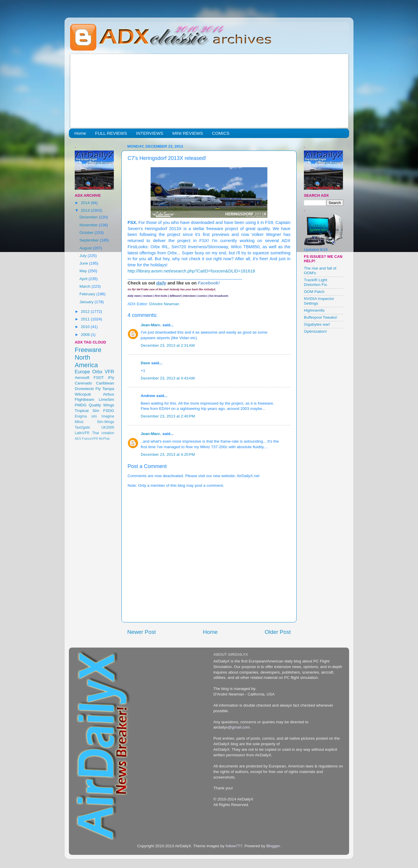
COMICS (221, 133)
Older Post (278, 632)
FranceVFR (90, 439)
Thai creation (103, 433)
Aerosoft (82, 378)
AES (78, 439)
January (87, 302)
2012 (86, 312)
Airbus (109, 394)
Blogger (273, 846)
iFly (111, 378)
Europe (82, 372)
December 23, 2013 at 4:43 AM (168, 378)
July (83, 256)
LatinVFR (82, 433)
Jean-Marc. (151, 325)
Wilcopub (83, 394)
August (86, 248)
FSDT (99, 378)
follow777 (234, 846)
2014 (86, 203)
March (85, 286)
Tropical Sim (87, 411)
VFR (109, 372)
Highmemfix (314, 310)
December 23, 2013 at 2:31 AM (168, 345)
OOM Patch (314, 292)
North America (86, 361)
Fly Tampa (105, 389)
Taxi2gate (82, 427)
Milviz (79, 422)
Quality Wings (101, 405)
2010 (86, 327)
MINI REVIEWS (188, 133)
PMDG (81, 405)
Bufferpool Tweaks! (321, 317)
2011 (86, 319)
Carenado (83, 383)
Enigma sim (86, 416)
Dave (145, 363)
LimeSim (106, 400)
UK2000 (108, 427)
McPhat (104, 439)
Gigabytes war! (317, 324)
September (90, 240)
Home (80, 133)
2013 (86, 210)
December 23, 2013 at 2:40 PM (168, 416)
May (84, 271)
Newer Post (142, 632)
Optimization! (315, 331)
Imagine (108, 416)
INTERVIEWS (150, 133)
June (84, 263)
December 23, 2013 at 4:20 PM (168, 454)
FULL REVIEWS (111, 133)
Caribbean (105, 383)
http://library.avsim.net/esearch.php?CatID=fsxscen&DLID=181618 (191, 271)
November (89, 225)
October (87, 233)
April (84, 279)
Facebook (208, 283)
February (88, 294)
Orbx (97, 372)
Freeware (88, 350)
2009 (86, 335)
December (89, 217)
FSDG (109, 411)
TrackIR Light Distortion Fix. (316, 282)
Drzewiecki (84, 389)
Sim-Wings (106, 422)
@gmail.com (239, 727)
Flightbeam (85, 400)
